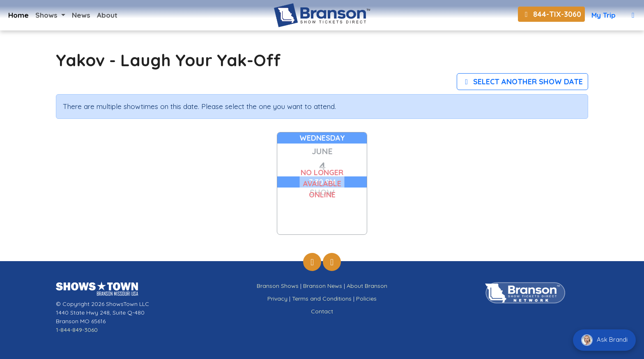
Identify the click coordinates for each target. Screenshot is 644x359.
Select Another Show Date (523, 82)
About (107, 15)
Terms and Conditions (322, 299)
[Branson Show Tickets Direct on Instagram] (332, 262)
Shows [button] (47, 15)
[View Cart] (633, 15)
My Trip (604, 15)
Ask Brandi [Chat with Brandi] (604, 340)
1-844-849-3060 (77, 330)
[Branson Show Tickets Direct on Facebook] (312, 262)
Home (18, 15)
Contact (322, 311)
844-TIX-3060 (551, 14)
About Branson (367, 286)
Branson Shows (278, 286)
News (81, 15)
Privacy (277, 299)
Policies (366, 299)
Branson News (323, 286)
